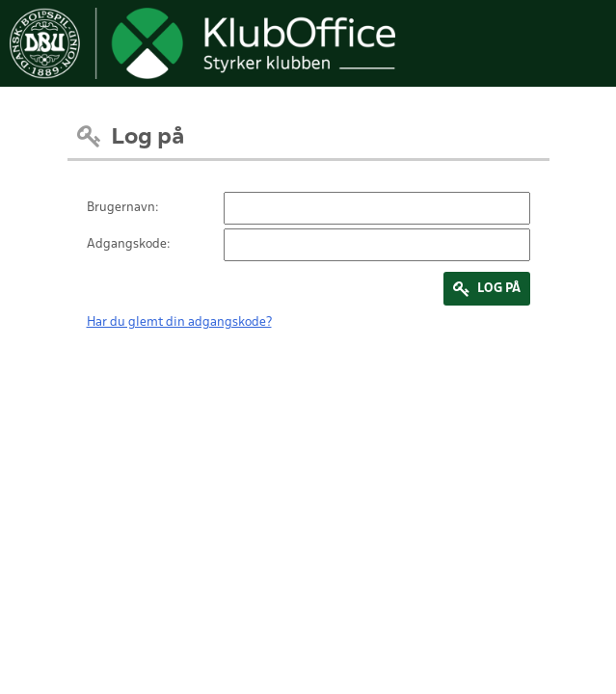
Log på (499, 289)
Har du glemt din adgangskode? (179, 322)
